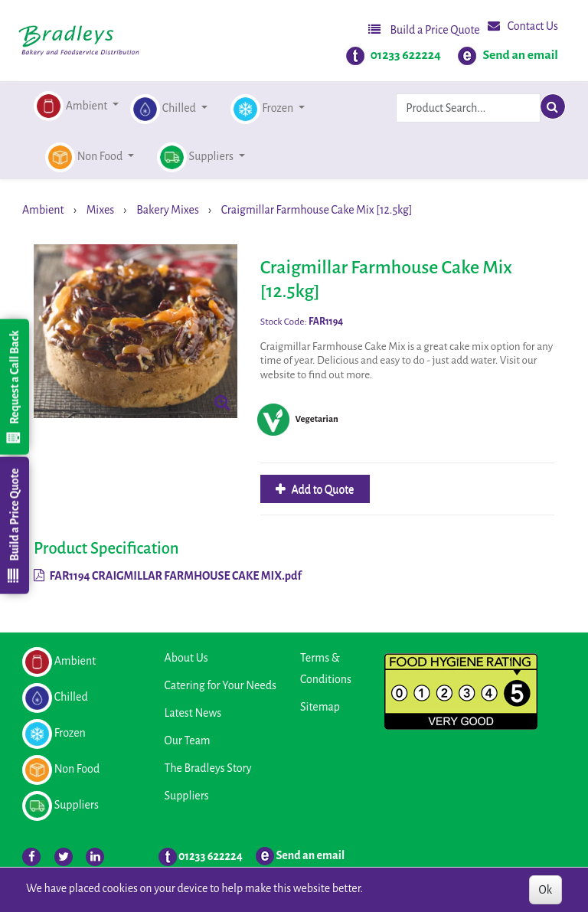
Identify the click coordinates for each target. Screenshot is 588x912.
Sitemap (320, 707)
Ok (546, 890)
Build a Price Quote (424, 29)
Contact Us (523, 26)
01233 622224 (406, 55)
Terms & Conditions (326, 668)
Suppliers (187, 796)
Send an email (520, 55)
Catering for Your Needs (220, 685)
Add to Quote (322, 489)
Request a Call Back (14, 387)
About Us (186, 658)
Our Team (188, 740)
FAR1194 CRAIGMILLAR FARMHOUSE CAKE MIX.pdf (168, 576)
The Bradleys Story (208, 768)
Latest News (193, 713)
